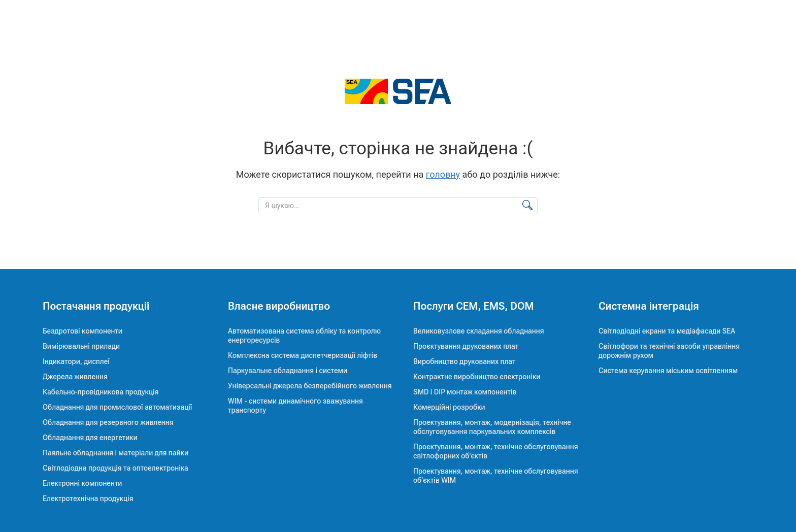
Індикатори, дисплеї (76, 361)
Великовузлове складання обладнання (479, 331)
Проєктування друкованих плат (466, 346)
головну (443, 174)
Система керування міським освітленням (668, 371)
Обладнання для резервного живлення (108, 422)
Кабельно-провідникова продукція (101, 392)
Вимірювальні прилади (81, 346)
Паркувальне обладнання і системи (288, 371)
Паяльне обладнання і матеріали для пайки (115, 453)
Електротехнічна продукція (88, 498)
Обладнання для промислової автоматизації (117, 407)
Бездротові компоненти (82, 331)
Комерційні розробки (449, 407)
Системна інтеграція (649, 306)
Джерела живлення (75, 377)
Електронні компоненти (82, 483)
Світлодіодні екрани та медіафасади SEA (667, 331)
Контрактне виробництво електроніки (477, 377)
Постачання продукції (96, 306)
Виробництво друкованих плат (465, 361)
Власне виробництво (279, 306)
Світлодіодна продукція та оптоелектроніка (115, 468)
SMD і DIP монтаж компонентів (465, 392)
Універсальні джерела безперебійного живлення (310, 386)
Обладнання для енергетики (90, 438)
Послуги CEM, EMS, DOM (474, 306)
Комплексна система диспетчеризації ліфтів (303, 355)
